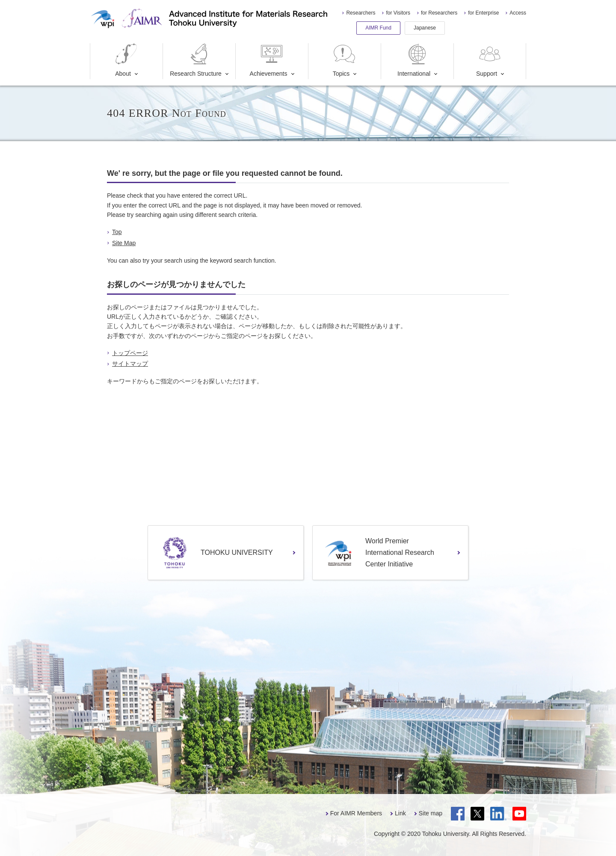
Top (117, 232)
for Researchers (439, 13)
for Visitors (398, 13)
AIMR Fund (378, 28)
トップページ (130, 353)
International (414, 60)
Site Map (124, 243)
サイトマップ (130, 364)
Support (489, 60)
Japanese (425, 28)
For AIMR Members (356, 813)
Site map (431, 813)
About (126, 60)
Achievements (269, 60)
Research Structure (196, 60)
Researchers (361, 13)
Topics (344, 60)
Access (518, 13)
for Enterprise (483, 13)
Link (400, 813)
